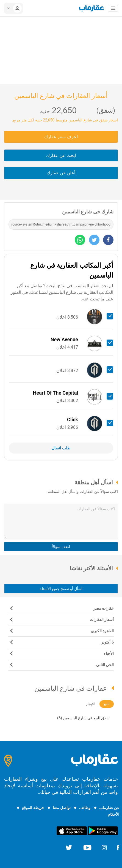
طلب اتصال (61, 448)
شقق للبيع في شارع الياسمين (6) (83, 718)
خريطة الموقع (33, 808)
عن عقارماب (109, 808)
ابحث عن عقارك (61, 155)
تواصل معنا (62, 808)
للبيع (107, 704)
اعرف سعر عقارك (61, 137)
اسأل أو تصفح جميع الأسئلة (61, 589)
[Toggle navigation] (113, 8)
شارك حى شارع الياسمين (88, 212)
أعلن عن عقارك (61, 173)
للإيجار (90, 704)
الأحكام (113, 814)
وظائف (85, 808)
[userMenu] (13, 8)
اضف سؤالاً (61, 547)
